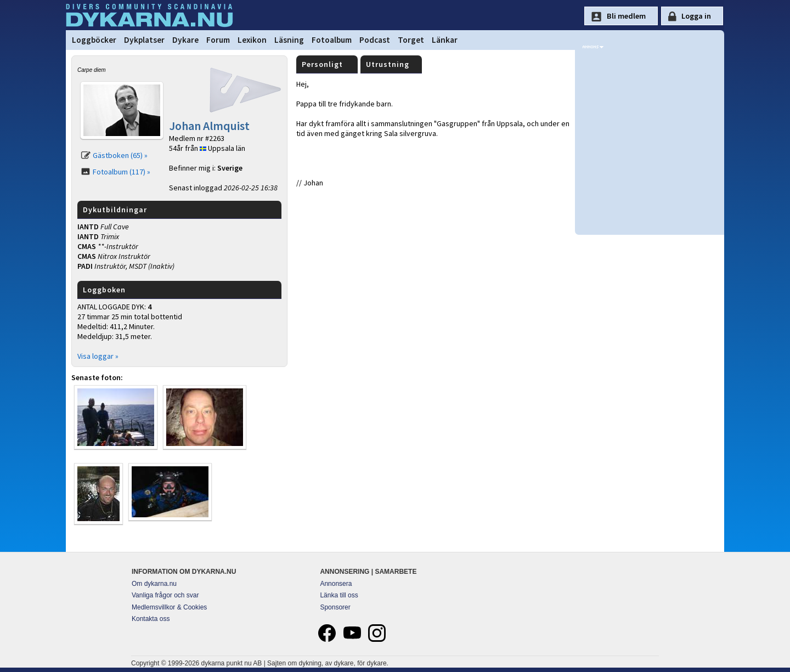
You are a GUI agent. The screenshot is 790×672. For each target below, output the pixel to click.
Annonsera (336, 584)
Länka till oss (339, 595)
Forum (218, 40)
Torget (411, 40)
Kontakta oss (151, 619)
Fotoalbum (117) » (122, 172)
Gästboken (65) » (120, 155)
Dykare (185, 40)
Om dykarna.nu (154, 584)
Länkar (445, 40)
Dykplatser (144, 40)
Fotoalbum (332, 40)
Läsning (289, 40)
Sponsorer (335, 607)
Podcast (375, 40)
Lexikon (252, 40)
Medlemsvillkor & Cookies (169, 607)
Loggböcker (94, 40)
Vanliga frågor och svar (165, 595)
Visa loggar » (98, 356)
